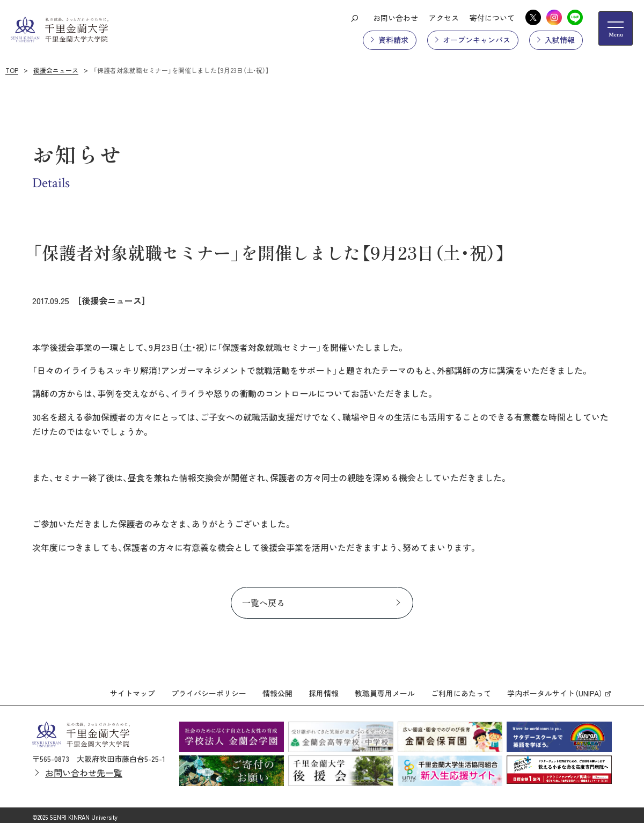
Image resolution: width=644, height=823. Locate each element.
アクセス (444, 18)
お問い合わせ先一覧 (84, 769)
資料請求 (393, 40)
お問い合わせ (396, 18)
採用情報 (324, 689)
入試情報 (560, 40)
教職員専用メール (385, 689)
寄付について (492, 18)
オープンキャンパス (477, 40)
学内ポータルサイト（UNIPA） (555, 689)
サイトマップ (133, 689)
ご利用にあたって (461, 689)
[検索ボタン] (354, 18)
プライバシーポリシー (209, 689)
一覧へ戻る (264, 602)
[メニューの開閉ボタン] (616, 28)
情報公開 (277, 689)
